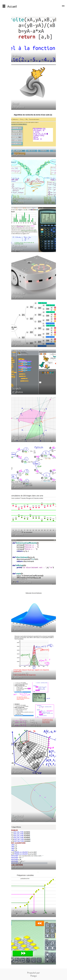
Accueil (12, 6)
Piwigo (34, 976)
